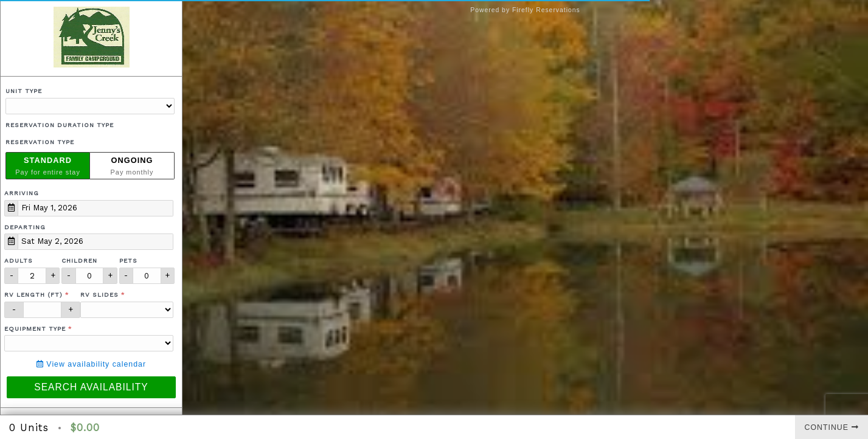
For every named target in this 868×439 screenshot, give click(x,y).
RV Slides (99, 295)
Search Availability (91, 387)
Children (79, 261)
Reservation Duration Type (60, 125)
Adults (19, 261)
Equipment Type (35, 329)
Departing (25, 227)
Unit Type (24, 91)
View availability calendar (91, 364)
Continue (832, 427)
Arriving (22, 193)
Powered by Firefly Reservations (525, 10)
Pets (128, 261)
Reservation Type (40, 142)
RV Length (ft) (33, 295)
